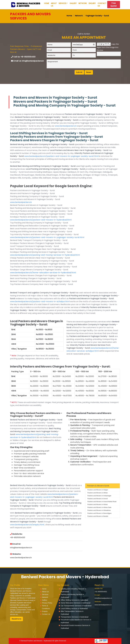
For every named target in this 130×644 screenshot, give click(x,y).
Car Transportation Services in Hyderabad (76, 606)
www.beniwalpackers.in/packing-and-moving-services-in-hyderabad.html (45, 261)
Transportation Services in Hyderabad (75, 617)
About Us (54, 5)
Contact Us (102, 5)
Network (83, 3)
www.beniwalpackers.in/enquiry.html (27, 531)
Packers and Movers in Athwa (97, 511)
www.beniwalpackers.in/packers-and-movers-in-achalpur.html (40, 308)
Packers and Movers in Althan (97, 499)
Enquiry (92, 3)
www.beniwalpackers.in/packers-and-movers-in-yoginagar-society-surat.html (61, 162)
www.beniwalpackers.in (66, 132)
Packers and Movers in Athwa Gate (99, 514)
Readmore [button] (16, 619)
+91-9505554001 (18, 544)
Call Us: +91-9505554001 (23, 58)
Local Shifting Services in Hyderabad (74, 608)
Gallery (73, 3)
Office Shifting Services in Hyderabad (74, 600)
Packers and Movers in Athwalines (99, 516)
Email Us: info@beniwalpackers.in (27, 62)
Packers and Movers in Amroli (97, 505)
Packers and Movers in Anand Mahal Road (102, 508)
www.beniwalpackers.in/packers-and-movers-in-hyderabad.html (41, 226)
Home (47, 3)
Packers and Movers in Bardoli (98, 522)
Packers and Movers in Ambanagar (99, 502)
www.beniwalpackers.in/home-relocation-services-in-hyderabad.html (43, 279)
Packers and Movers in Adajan (98, 496)
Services (62, 3)
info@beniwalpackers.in (21, 554)
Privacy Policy (47, 603)
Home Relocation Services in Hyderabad (76, 603)
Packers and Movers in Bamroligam (99, 519)
